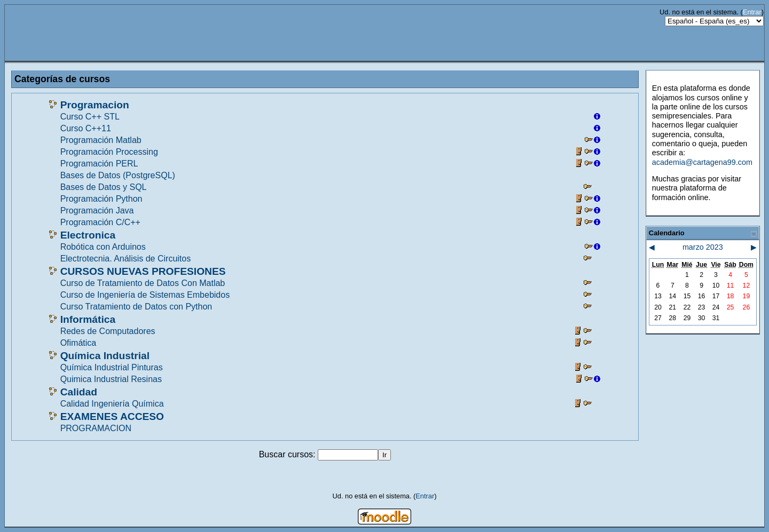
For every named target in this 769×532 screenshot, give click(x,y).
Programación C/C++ (100, 222)
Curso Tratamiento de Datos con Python (136, 307)
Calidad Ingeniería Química (112, 404)
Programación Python (101, 199)
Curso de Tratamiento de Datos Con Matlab (143, 283)
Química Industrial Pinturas (112, 367)
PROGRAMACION (96, 428)
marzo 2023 (703, 247)
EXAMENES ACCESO (112, 416)
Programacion (95, 105)
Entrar (752, 12)
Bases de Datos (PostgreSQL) (118, 175)
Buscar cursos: (288, 454)
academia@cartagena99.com (702, 162)
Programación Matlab (101, 140)
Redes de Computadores (108, 331)
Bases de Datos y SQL (104, 187)
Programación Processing (109, 152)
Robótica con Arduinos (103, 247)
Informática (88, 319)
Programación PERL (99, 164)
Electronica (88, 235)
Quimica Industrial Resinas (111, 379)
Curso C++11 (86, 128)
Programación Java (97, 211)
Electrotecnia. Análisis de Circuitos (126, 259)
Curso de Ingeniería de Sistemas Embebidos (145, 295)
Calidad (79, 392)
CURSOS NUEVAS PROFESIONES (143, 271)
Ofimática (79, 343)
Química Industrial (105, 356)
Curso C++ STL (90, 117)
